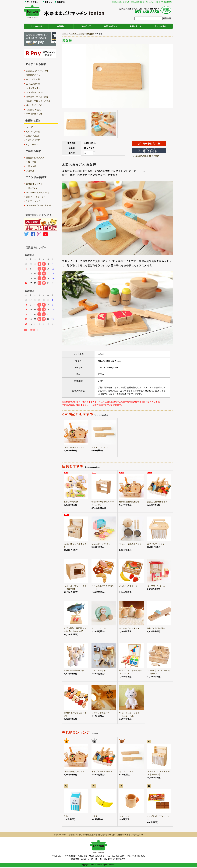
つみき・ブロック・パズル (38, 101)
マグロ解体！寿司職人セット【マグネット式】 (75, 630)
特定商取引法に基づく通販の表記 (113, 834)
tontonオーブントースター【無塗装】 (75, 588)
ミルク (67, 816)
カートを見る (160, 26)
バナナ (95, 816)
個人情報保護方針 (87, 834)
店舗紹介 (61, 26)
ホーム (65, 34)
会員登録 (61, 2)
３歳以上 (30, 171)
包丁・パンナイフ (100, 447)
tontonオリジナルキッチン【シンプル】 (103, 503)
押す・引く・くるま (35, 105)
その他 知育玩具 (33, 110)
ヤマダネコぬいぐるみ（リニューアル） (129, 714)
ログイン (49, 2)
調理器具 (90, 34)
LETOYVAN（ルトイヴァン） (39, 205)
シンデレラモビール (101, 713)
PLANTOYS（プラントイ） (38, 192)
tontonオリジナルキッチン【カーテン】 (158, 773)
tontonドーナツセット (102, 544)
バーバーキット (99, 670)
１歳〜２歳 (31, 162)
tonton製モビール (34, 92)
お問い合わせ (136, 26)
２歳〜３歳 (31, 166)
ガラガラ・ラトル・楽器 (37, 97)
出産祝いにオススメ (35, 158)
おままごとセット (34, 75)
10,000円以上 (32, 144)
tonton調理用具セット (74, 447)
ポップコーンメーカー (157, 586)
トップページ (36, 26)
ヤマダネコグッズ (34, 114)
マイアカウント (33, 2)
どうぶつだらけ (71, 502)
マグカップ (124, 816)
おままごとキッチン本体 (37, 71)
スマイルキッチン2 (156, 544)
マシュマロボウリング (74, 670)
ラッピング (86, 26)
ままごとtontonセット (157, 502)
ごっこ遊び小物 (33, 84)
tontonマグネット (34, 88)
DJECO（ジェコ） (34, 201)
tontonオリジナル (34, 184)
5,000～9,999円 (33, 140)
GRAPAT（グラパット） (37, 197)
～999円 (30, 127)
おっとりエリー (99, 628)
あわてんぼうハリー (156, 628)
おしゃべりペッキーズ (129, 628)
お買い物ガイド (111, 26)
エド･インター (33, 188)
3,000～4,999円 (33, 136)
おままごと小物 (77, 34)
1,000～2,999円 (33, 131)
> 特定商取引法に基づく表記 (146, 156)
